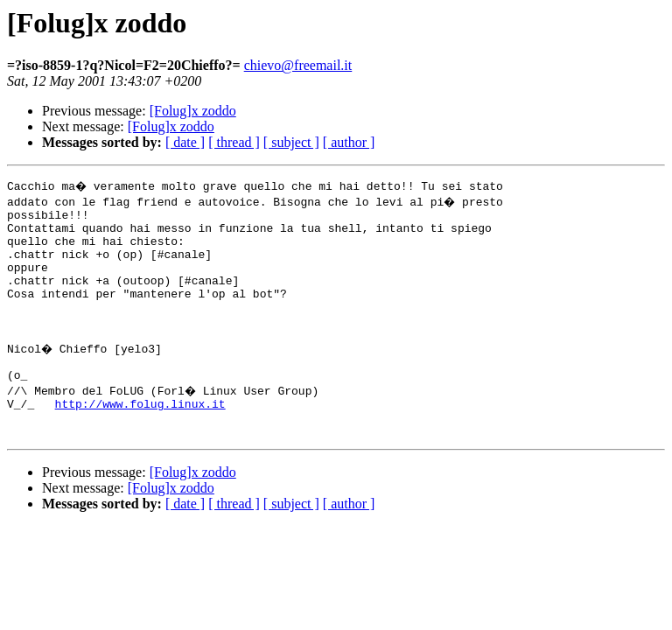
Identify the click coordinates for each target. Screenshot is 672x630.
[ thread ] (234, 142)
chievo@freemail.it (298, 65)
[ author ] (349, 142)
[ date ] (185, 142)
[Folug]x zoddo (193, 111)
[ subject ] (291, 142)
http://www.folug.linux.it (140, 437)
